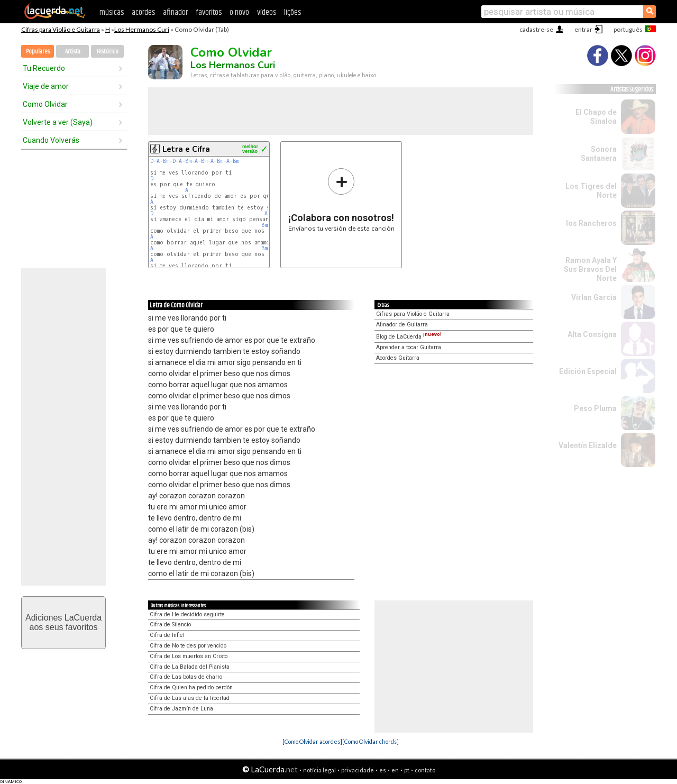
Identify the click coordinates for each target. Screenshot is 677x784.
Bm (166, 161)
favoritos (209, 12)
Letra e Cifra (186, 149)
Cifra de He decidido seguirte (187, 614)
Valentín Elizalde (588, 445)
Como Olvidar (45, 104)
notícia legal (319, 770)
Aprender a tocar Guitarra (409, 347)
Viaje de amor (46, 86)
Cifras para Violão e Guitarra (61, 29)
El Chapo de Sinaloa (596, 117)
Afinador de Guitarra (402, 325)
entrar (583, 29)
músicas (112, 12)
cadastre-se (536, 29)
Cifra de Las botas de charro (186, 677)
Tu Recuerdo (44, 68)
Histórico (108, 52)
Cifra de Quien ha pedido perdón (191, 687)
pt (407, 770)
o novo (239, 12)
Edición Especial (588, 371)
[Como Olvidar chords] (370, 741)
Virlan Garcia (594, 297)
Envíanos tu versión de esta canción (341, 200)
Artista (73, 52)
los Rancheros (591, 223)
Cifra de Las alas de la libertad (190, 698)
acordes (143, 12)
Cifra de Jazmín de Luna (181, 709)
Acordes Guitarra (398, 358)
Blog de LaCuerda (409, 337)
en (395, 770)
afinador (175, 12)
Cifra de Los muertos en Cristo (189, 656)
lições (292, 12)
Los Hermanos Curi (142, 29)
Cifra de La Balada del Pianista (190, 667)
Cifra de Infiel (167, 635)
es (383, 770)
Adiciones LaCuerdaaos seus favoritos (63, 622)
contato (425, 770)
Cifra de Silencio (170, 625)
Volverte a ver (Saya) (58, 122)
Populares (38, 52)
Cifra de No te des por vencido (188, 646)
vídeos (267, 12)
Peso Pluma (595, 408)
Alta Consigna (592, 334)
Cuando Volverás (51, 140)
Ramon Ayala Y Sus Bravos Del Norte (590, 269)
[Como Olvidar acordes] (312, 741)
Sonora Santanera (599, 154)
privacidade (358, 770)
